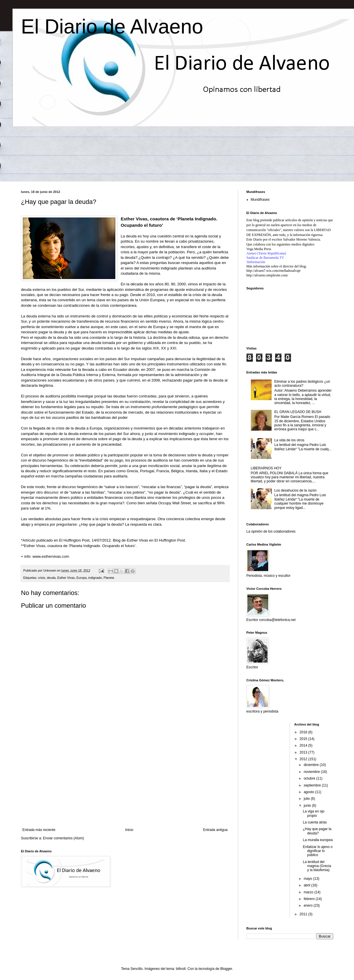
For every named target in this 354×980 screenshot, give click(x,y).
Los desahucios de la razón (295, 490)
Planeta (109, 578)
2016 (304, 732)
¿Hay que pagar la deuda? (317, 831)
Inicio (129, 830)
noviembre (312, 772)
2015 (304, 739)
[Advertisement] (125, 780)
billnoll (181, 969)
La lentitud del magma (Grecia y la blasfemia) (317, 866)
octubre (310, 778)
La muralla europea (318, 840)
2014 (304, 745)
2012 (304, 759)
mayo (308, 879)
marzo (309, 892)
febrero (310, 899)
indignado (95, 578)
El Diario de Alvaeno (112, 27)
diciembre (312, 765)
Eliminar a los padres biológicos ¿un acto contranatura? (302, 384)
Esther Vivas (66, 578)
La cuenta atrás (315, 822)
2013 (304, 752)
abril (307, 885)
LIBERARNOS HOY (266, 468)
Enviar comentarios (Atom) (64, 838)
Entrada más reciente (39, 830)
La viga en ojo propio (314, 813)
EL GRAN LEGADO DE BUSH (298, 412)
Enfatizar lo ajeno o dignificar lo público (318, 851)
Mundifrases (260, 200)
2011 (304, 914)
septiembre (313, 785)
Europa (82, 578)
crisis (42, 578)
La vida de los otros (289, 440)
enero (309, 905)
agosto (309, 792)
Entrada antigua (215, 830)
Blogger (226, 969)
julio (307, 799)
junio (308, 806)
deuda (51, 578)
